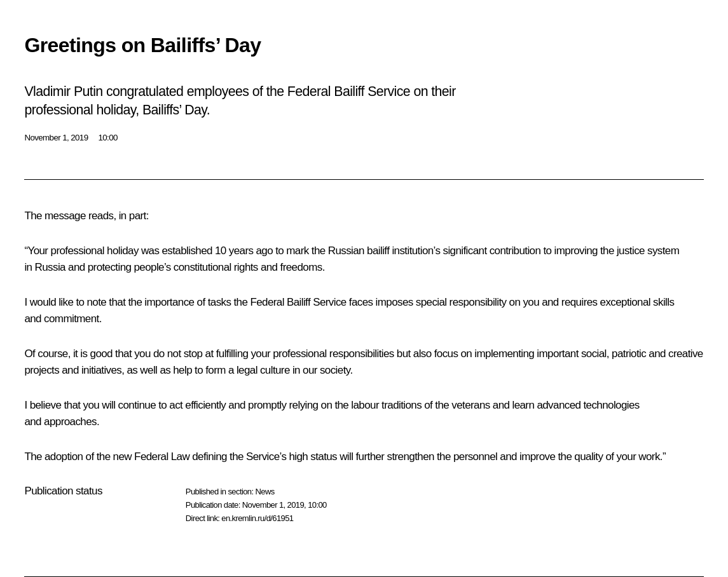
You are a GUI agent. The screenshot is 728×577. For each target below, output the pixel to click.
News (264, 492)
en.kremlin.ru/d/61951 (257, 518)
